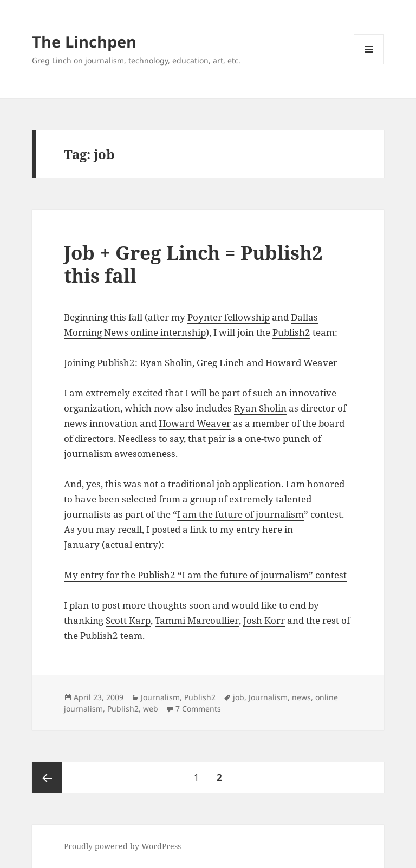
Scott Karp (128, 620)
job (239, 697)
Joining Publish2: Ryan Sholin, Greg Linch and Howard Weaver (201, 363)
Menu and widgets (369, 64)
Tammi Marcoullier (197, 620)
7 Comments (198, 709)
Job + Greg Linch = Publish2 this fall (193, 264)
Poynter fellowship (229, 317)
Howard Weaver (195, 423)
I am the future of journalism (240, 514)
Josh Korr (264, 620)
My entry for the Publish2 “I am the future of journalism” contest (205, 575)
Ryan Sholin (260, 408)
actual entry (132, 544)
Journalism (160, 697)
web (151, 709)
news (301, 697)
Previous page (47, 778)
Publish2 (291, 332)
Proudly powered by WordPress (122, 846)
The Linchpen (84, 41)
